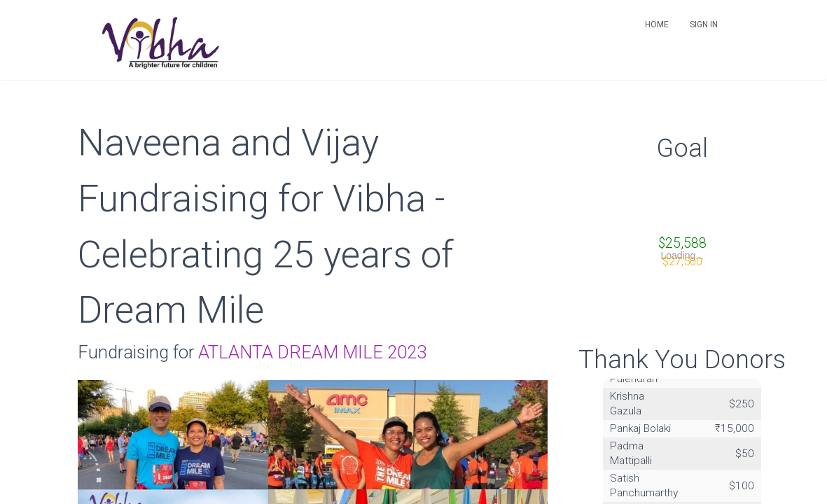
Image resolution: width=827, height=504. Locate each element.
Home (657, 24)
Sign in (704, 24)
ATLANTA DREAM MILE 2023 (312, 352)
